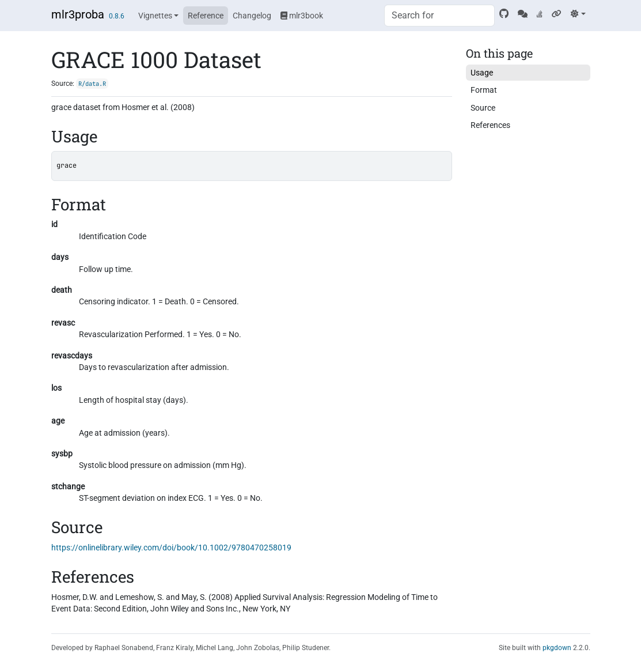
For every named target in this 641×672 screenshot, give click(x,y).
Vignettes (155, 16)
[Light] (578, 14)
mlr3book (302, 16)
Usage (482, 73)
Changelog (252, 16)
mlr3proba (78, 14)
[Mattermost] (523, 14)
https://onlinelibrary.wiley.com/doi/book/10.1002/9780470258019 (171, 548)
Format (484, 90)
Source (483, 108)
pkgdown (557, 648)
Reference (206, 16)
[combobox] (439, 16)
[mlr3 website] (557, 14)
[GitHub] (504, 14)
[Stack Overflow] (540, 14)
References (490, 125)
